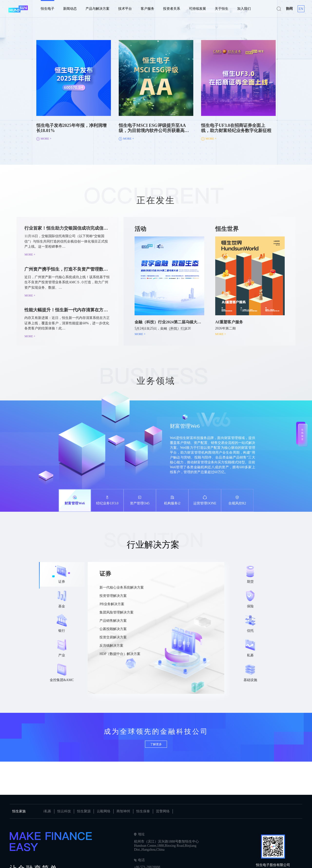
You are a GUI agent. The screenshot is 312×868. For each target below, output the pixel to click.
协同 (289, 9)
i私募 (47, 811)
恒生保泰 (143, 811)
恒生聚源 (84, 811)
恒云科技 (64, 811)
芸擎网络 (163, 811)
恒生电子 (48, 9)
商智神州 (123, 811)
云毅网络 (104, 811)
